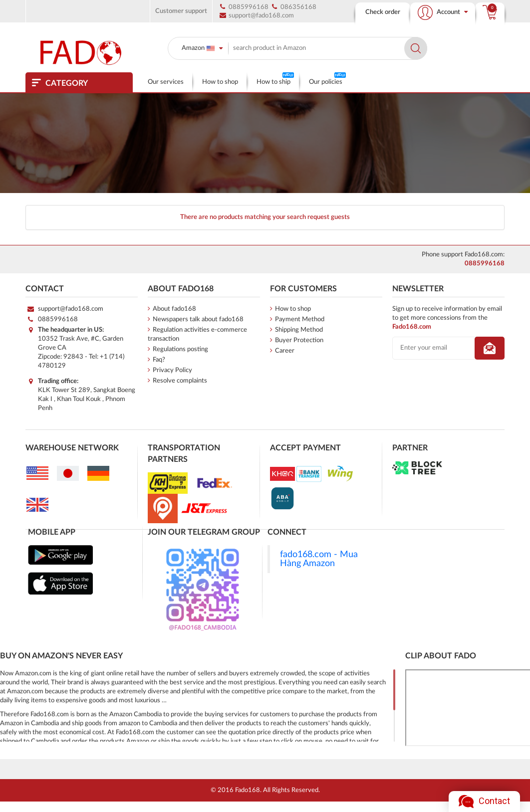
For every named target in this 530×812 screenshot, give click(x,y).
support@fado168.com (71, 309)
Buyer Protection (297, 340)
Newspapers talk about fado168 (196, 319)
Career (282, 351)
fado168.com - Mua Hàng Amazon (319, 559)
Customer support (181, 11)
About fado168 (172, 309)
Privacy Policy (170, 370)
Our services (166, 82)
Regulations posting (178, 349)
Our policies (327, 79)
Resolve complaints (177, 381)
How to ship (275, 79)
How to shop (220, 82)
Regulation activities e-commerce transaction (197, 334)
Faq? (156, 360)
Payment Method (297, 319)
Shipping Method (296, 330)
